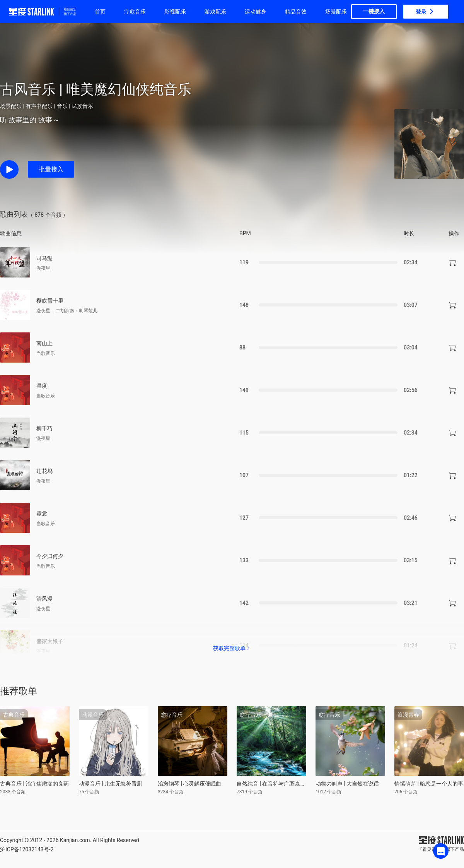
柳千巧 (44, 428)
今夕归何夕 (50, 556)
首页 (100, 12)
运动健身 (256, 12)
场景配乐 (336, 12)
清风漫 (44, 599)
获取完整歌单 (232, 648)
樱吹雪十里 (50, 301)
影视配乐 (175, 12)
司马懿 (44, 258)
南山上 (44, 343)
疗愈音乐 (135, 12)
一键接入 (374, 11)
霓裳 (42, 514)
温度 (42, 386)
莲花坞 (44, 471)
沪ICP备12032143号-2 (27, 849)
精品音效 (296, 12)
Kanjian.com (75, 840)
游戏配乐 (215, 12)
